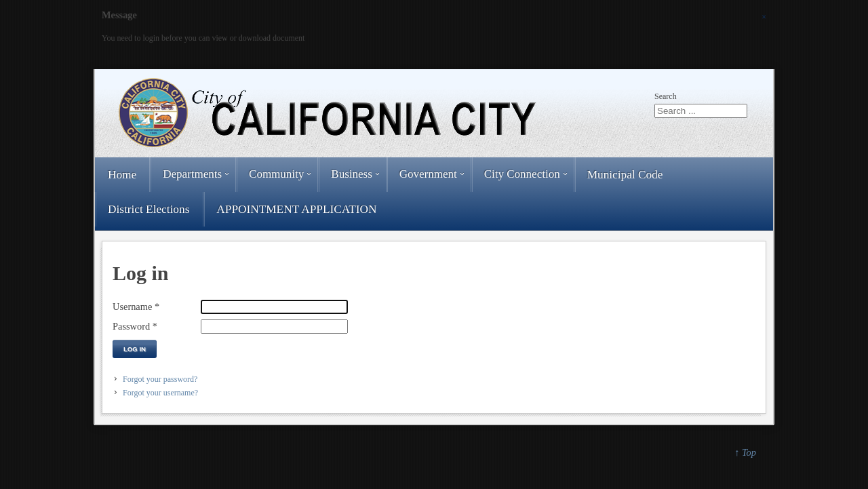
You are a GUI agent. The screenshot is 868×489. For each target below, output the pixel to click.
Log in (135, 349)
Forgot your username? (160, 393)
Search (666, 96)
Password (135, 326)
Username (136, 307)
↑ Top (745, 452)
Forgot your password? (160, 379)
